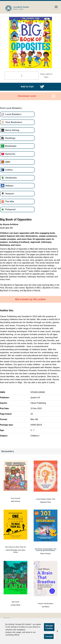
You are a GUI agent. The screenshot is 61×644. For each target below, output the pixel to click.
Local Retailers (13, 114)
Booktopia (11, 146)
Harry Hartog (12, 130)
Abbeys (9, 186)
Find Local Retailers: (11, 108)
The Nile (10, 201)
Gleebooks (11, 178)
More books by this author (31, 299)
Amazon (10, 194)
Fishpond (10, 209)
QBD (8, 162)
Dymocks (10, 154)
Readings (10, 138)
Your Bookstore (14, 122)
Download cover (27, 96)
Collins (9, 170)
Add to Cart (27, 87)
